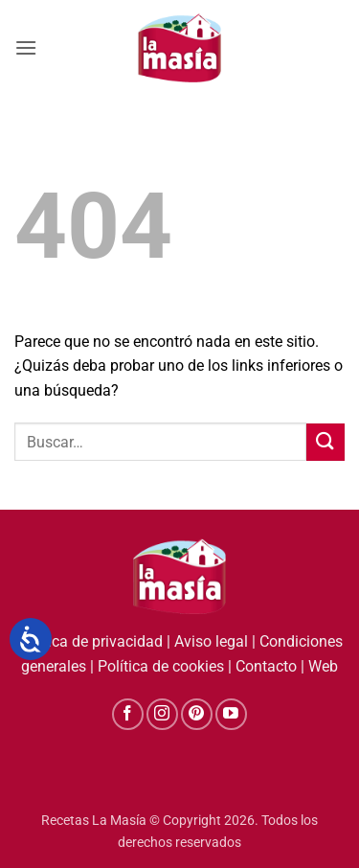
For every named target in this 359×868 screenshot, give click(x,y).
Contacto (266, 666)
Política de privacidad (90, 641)
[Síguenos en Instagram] (162, 714)
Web (323, 666)
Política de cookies (161, 666)
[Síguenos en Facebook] (128, 714)
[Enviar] (325, 442)
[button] (26, 47)
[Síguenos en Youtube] (231, 714)
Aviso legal (211, 641)
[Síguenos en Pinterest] (197, 714)
